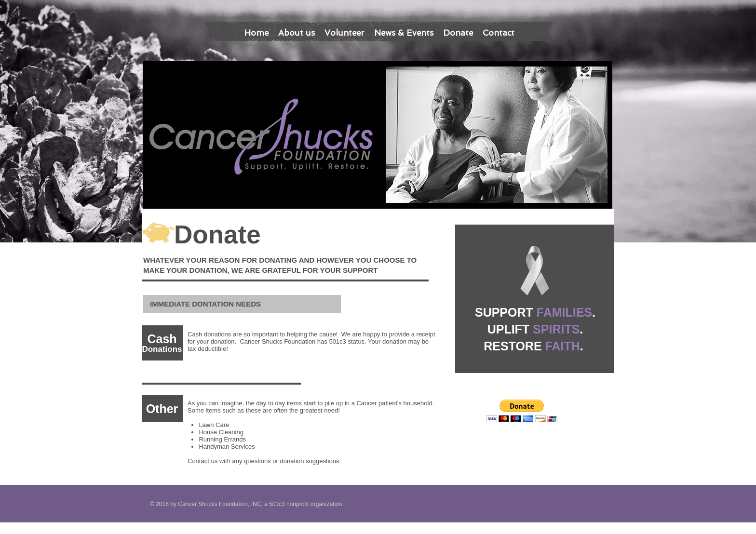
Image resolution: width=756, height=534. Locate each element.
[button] (522, 411)
